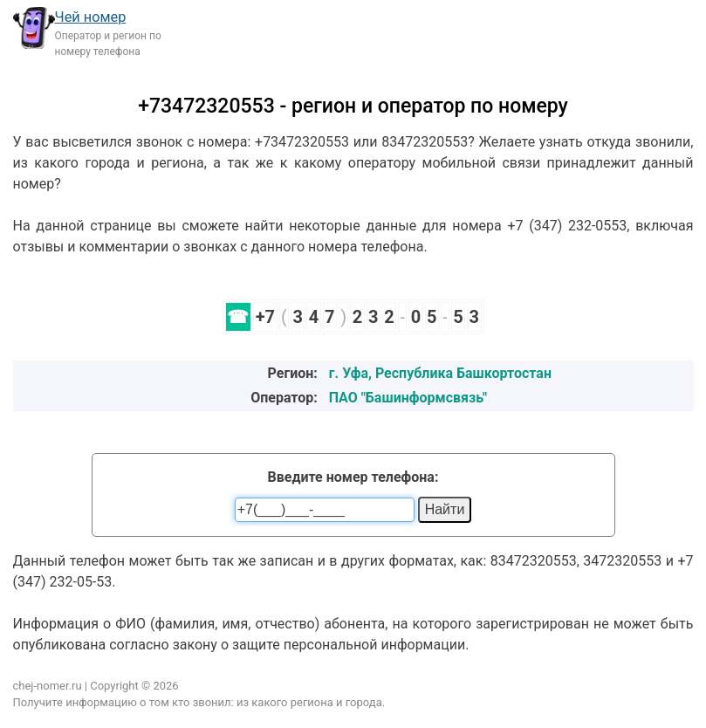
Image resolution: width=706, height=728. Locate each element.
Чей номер (91, 17)
